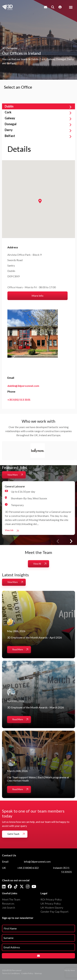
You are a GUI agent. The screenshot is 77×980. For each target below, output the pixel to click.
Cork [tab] (8, 112)
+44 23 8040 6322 (28, 868)
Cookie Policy (27, 973)
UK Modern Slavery (52, 907)
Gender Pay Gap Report (54, 912)
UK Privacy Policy (51, 903)
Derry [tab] (9, 130)
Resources (8, 903)
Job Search (8, 907)
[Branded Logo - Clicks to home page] (7, 7)
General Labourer (15, 486)
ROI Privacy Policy (51, 899)
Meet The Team (11, 899)
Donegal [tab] (11, 124)
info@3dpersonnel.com (37, 861)
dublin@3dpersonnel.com (23, 386)
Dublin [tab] (9, 106)
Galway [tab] (10, 118)
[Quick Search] (53, 7)
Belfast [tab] (10, 136)
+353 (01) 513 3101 (19, 400)
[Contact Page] (46, 7)
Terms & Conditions (11, 973)
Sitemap (38, 973)
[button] (71, 541)
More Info (37, 296)
